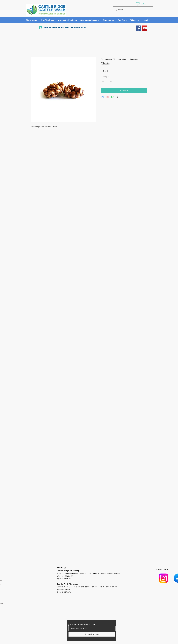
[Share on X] (117, 97)
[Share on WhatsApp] (113, 97)
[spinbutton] (107, 81)
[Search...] (133, 10)
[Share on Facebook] (103, 97)
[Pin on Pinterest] (108, 97)
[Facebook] (138, 28)
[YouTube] (145, 28)
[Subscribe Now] (92, 634)
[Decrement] (103, 81)
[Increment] (111, 81)
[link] (143, 4)
